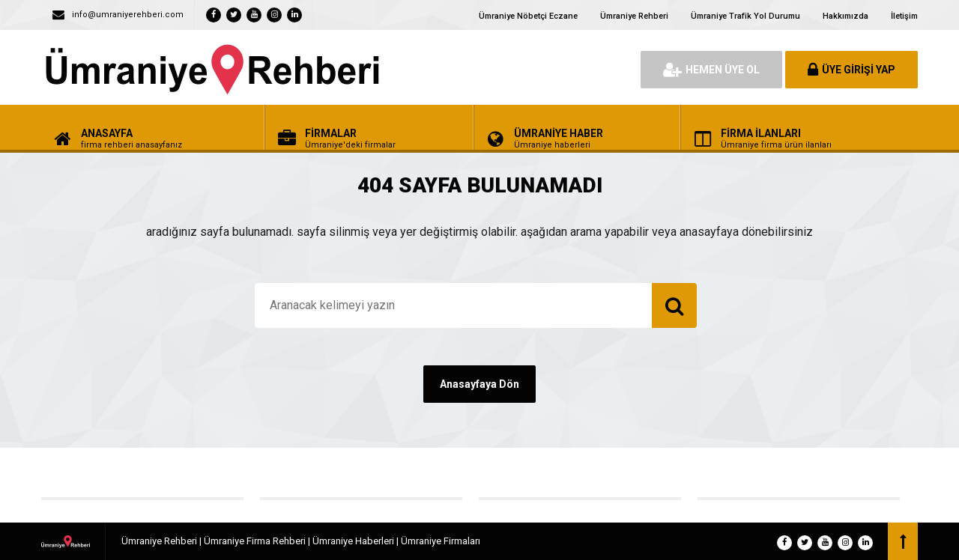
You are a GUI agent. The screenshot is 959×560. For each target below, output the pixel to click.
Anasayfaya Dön (479, 384)
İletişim (904, 16)
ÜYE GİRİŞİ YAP (851, 70)
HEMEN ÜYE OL (711, 70)
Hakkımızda (845, 16)
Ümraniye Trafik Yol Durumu (745, 16)
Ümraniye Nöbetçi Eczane (528, 16)
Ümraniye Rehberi (634, 16)
